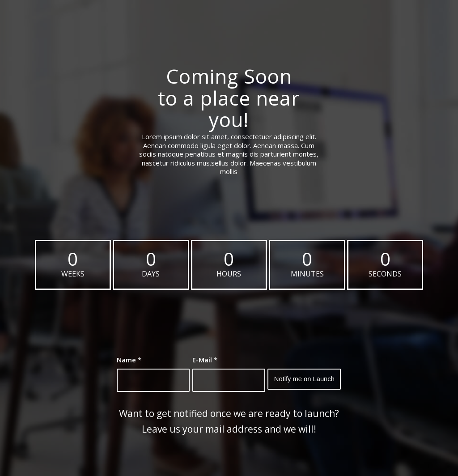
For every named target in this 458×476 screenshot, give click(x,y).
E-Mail (205, 360)
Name (129, 360)
